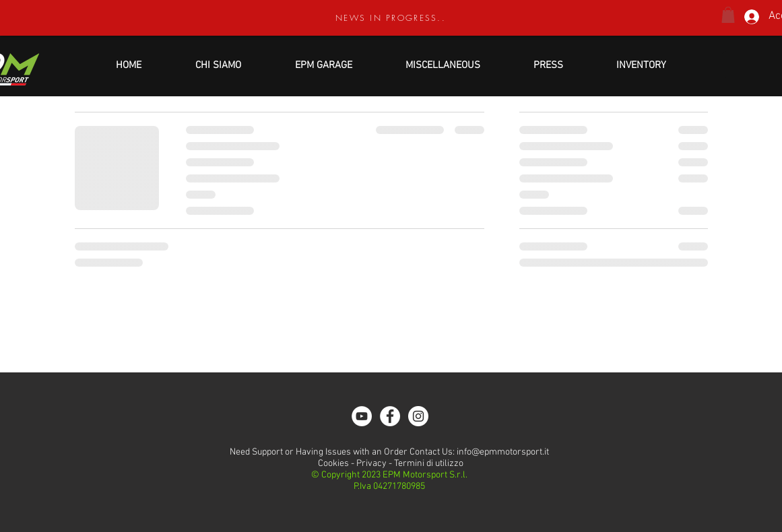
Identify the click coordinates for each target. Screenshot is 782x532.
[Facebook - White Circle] (390, 416)
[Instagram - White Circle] (418, 416)
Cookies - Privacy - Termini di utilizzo (390, 464)
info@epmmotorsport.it (503, 452)
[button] (728, 15)
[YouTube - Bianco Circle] (362, 416)
